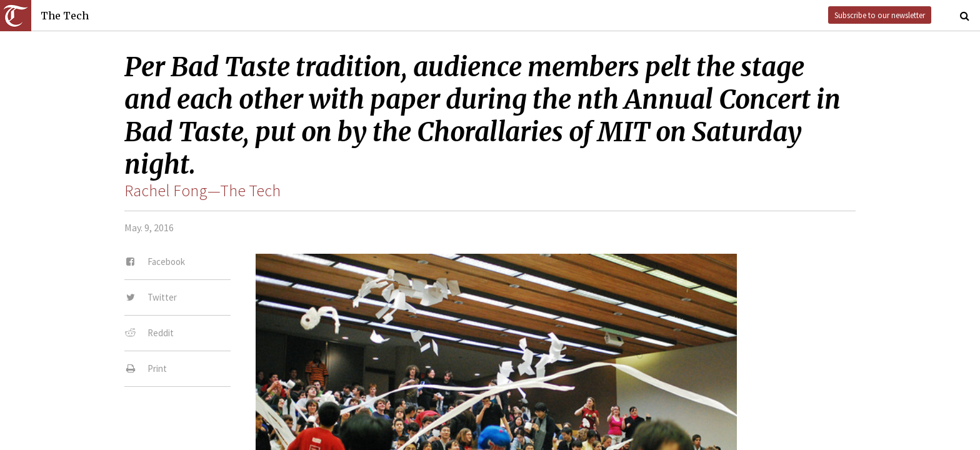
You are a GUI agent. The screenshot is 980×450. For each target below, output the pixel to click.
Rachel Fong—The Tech (202, 191)
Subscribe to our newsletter (880, 15)
